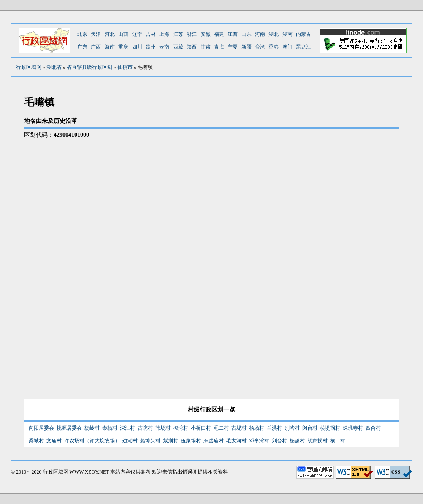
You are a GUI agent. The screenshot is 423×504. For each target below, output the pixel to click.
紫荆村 (171, 441)
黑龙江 (304, 47)
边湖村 (130, 441)
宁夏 (233, 47)
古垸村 (145, 428)
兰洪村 (274, 428)
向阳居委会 (41, 428)
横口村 (338, 441)
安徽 (206, 34)
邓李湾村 (259, 441)
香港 (274, 47)
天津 (96, 34)
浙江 (192, 34)
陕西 (192, 47)
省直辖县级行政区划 (89, 67)
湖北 (274, 34)
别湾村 (292, 428)
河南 (260, 34)
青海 (219, 47)
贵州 (151, 47)
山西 (123, 34)
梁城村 (36, 441)
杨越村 (297, 441)
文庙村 (54, 441)
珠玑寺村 (353, 428)
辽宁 (137, 34)
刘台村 (279, 441)
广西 (96, 47)
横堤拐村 (330, 428)
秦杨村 (110, 428)
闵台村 (310, 428)
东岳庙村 (214, 441)
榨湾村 (181, 428)
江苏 (178, 34)
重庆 (123, 47)
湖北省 (54, 67)
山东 (247, 34)
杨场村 (257, 428)
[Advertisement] (291, 260)
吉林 (151, 34)
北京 (82, 34)
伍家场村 (191, 441)
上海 (164, 34)
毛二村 (221, 428)
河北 (110, 34)
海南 (110, 47)
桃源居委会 (69, 428)
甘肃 (206, 47)
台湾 (260, 47)
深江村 (127, 428)
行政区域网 (29, 67)
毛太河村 (236, 441)
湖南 (287, 34)
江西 (233, 34)
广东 (82, 47)
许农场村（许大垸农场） (92, 441)
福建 (219, 34)
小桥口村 (201, 428)
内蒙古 (304, 34)
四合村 (373, 428)
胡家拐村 (317, 441)
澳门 (287, 47)
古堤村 (239, 428)
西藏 (178, 47)
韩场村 (163, 428)
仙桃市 (125, 67)
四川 (137, 47)
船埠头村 (150, 441)
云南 (164, 47)
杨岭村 (92, 428)
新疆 (247, 47)
